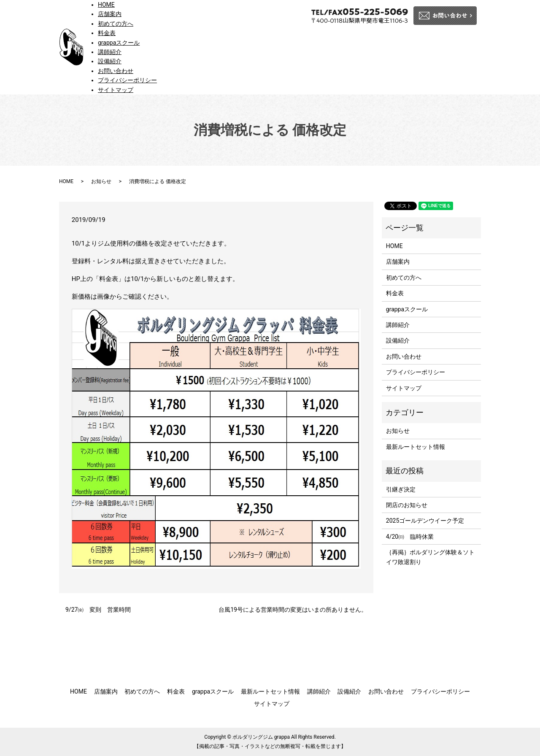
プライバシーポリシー (127, 80)
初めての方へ (116, 24)
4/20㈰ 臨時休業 (410, 537)
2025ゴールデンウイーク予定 (425, 521)
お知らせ (101, 181)
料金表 (107, 33)
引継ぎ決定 (401, 489)
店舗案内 (110, 14)
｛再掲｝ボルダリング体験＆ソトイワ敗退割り (430, 557)
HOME (106, 5)
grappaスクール (119, 43)
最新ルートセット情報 (416, 447)
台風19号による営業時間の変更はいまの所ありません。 (293, 610)
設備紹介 (110, 61)
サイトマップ (116, 90)
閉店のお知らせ (407, 505)
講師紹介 (110, 52)
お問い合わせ (116, 71)
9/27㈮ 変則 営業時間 (98, 610)
